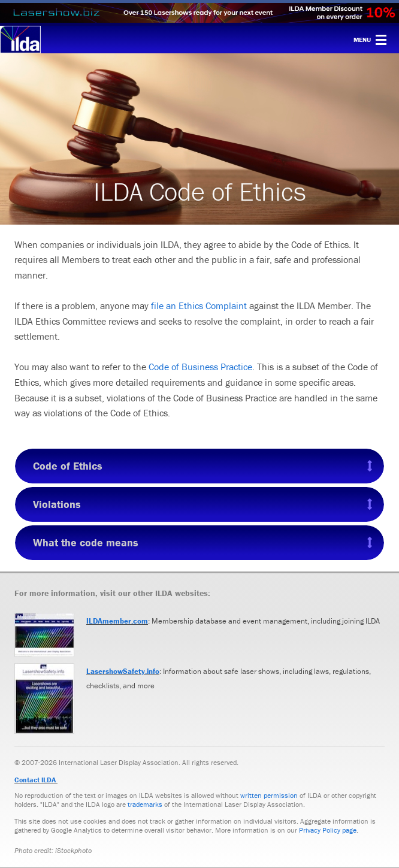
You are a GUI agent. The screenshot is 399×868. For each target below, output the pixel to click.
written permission (269, 795)
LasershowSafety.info (123, 671)
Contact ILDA (35, 780)
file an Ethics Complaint (199, 306)
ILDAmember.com (117, 621)
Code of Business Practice (200, 367)
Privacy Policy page (328, 830)
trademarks (145, 804)
